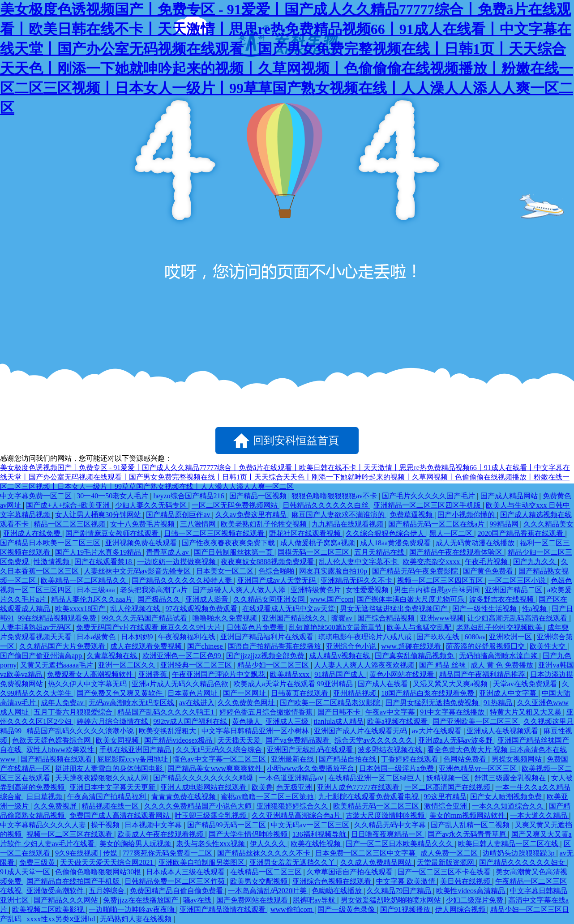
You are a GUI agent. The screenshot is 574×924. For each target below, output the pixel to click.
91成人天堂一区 (26, 872)
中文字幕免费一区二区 (37, 496)
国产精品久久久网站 (67, 900)
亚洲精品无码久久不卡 (357, 580)
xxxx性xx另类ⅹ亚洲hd (62, 919)
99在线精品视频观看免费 (58, 618)
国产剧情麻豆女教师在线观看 (113, 533)
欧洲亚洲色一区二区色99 (183, 656)
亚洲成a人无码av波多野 (456, 740)
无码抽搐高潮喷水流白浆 (499, 656)
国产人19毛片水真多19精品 (99, 552)
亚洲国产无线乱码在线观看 (311, 750)
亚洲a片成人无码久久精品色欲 (181, 684)
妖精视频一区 (449, 778)
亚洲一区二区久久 (128, 665)
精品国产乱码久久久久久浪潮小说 (81, 731)
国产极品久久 (160, 599)
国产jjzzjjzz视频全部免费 (266, 656)
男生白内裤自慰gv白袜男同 (438, 590)
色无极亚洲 (295, 787)
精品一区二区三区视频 (70, 524)
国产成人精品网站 (510, 496)
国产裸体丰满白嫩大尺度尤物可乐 (411, 599)
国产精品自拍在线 (348, 759)
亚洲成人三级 (288, 721)
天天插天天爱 (240, 740)
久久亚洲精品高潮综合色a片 (297, 815)
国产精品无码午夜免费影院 (416, 571)
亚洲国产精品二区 (514, 590)
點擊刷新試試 (430, 441)
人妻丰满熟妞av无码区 (36, 627)
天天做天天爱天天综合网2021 (107, 862)
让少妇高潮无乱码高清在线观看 (518, 618)
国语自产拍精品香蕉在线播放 (275, 646)
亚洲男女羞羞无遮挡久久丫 (293, 862)
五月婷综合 (107, 891)
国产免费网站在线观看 (253, 900)
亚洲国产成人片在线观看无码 (361, 731)
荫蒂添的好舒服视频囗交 (486, 646)
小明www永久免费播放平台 (311, 768)
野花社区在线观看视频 (306, 533)
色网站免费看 (466, 759)
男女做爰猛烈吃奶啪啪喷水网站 (392, 900)
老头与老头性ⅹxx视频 (212, 844)
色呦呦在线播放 (338, 891)
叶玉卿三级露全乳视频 (211, 815)
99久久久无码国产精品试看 (145, 618)
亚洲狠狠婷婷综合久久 (293, 806)
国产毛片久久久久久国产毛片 (429, 496)
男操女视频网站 (518, 759)
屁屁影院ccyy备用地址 (133, 759)
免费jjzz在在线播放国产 (141, 900)
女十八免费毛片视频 (143, 524)
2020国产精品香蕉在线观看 (521, 533)
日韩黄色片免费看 (256, 627)
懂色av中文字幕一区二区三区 (220, 759)
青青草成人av (168, 552)
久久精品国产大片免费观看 (63, 646)
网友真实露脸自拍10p (334, 571)
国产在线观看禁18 (104, 562)
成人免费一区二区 (450, 853)
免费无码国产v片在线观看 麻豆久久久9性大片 (150, 627)
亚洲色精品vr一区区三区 (478, 768)
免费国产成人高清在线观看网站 (120, 815)
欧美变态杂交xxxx (432, 562)
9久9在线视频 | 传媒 (87, 853)
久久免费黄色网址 (247, 703)
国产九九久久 (535, 562)
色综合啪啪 (277, 571)
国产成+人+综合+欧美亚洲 (69, 505)
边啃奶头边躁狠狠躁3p (519, 853)
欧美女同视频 (118, 740)
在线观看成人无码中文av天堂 (289, 609)
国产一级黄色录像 (347, 909)
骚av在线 (198, 900)
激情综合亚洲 (446, 806)
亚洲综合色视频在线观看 (333, 881)
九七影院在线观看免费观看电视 (369, 797)
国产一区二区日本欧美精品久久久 (400, 844)
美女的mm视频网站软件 (468, 815)
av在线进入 (197, 703)
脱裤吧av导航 (315, 900)
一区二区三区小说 (518, 580)
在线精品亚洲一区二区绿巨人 (376, 778)
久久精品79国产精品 (400, 891)
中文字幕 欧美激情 (407, 881)
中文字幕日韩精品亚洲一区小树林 (256, 731)
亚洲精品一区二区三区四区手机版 (428, 505)
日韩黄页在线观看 (300, 693)
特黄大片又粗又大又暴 (527, 712)
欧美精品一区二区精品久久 (85, 580)
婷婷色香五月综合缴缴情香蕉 (267, 712)
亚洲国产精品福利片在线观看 (268, 637)
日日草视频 (45, 797)
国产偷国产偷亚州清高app (42, 656)
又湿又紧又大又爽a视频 (451, 684)
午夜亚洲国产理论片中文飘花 (219, 674)
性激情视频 (52, 562)
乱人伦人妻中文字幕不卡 (359, 562)
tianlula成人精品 (338, 721)
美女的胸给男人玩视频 (136, 844)
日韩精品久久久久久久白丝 (326, 505)
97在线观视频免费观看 (202, 609)
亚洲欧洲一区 (511, 637)
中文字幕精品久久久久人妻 (44, 825)
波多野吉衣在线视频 (502, 599)
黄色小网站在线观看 (403, 674)
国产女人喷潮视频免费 (507, 797)
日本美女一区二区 (226, 571)
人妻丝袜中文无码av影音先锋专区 (138, 571)
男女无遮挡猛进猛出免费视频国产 (394, 609)
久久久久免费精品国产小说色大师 (199, 806)
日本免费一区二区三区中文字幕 (366, 853)
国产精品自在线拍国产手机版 (74, 881)
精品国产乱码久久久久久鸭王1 (167, 712)
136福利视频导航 (320, 834)
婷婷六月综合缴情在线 (113, 721)
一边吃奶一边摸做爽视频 (177, 562)
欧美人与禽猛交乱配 (420, 627)
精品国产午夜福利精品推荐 (483, 674)
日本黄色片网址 (193, 693)
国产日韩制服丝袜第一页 (234, 552)
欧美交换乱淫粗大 (168, 731)
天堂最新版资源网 (446, 862)
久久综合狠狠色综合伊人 (386, 533)
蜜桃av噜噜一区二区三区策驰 (268, 797)
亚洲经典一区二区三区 (197, 665)
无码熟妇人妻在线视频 (137, 919)
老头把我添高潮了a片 (155, 590)
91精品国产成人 (340, 674)
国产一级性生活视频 (485, 609)
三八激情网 (199, 524)
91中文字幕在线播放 (453, 712)
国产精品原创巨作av (179, 515)
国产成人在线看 (384, 684)
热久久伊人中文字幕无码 (88, 684)
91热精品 (499, 703)
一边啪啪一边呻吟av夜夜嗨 (132, 909)
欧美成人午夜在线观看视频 (161, 834)
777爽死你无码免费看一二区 (168, 853)
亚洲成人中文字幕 (509, 693)
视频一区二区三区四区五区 (441, 580)
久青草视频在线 (113, 656)
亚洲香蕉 (154, 674)
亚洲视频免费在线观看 (142, 543)
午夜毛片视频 (487, 562)
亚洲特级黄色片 (317, 590)
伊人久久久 (269, 844)
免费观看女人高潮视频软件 (91, 674)
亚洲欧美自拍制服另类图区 (202, 862)
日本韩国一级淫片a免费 (397, 768)
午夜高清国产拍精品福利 (107, 797)
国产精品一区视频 (259, 496)
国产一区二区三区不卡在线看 (445, 872)
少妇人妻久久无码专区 (152, 505)
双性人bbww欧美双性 (61, 750)
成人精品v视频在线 (340, 656)
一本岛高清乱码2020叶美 (268, 891)
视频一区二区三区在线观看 (70, 834)
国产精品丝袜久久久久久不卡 (265, 853)
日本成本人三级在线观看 (186, 872)
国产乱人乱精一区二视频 (471, 825)
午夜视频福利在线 (188, 637)
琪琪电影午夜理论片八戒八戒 (366, 637)
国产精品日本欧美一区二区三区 (51, 543)
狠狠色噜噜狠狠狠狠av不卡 (335, 496)
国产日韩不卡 (340, 712)
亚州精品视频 (356, 693)
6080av (475, 637)
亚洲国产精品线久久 (295, 618)
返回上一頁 (144, 441)
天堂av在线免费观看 (526, 684)
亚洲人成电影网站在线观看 (204, 787)
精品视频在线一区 (111, 806)
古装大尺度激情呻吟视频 (386, 815)
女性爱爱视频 (368, 590)
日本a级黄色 (97, 637)
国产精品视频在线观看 (57, 759)
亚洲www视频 (442, 618)
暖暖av (343, 618)
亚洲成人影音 (208, 599)
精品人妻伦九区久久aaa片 (92, 599)
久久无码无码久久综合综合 (220, 750)
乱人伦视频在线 (136, 609)
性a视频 (535, 609)
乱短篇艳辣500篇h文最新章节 (336, 627)
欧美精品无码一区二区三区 (377, 806)
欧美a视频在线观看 (398, 721)
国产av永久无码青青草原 (468, 834)
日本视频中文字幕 (154, 825)
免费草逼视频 (412, 515)
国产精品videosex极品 (179, 740)
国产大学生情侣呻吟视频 (249, 834)
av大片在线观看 (438, 731)
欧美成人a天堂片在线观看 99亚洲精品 (294, 684)
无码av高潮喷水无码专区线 (132, 703)
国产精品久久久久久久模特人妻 (183, 580)
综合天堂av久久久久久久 (375, 740)
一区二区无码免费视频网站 (236, 505)
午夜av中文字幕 (391, 712)
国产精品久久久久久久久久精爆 (204, 778)
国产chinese (206, 646)
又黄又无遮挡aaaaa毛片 (58, 665)
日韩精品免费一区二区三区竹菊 (176, 881)
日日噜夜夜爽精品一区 (388, 834)
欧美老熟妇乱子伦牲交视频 (265, 524)
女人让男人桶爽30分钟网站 (99, 515)
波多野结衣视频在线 (391, 750)
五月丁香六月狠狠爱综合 (74, 712)
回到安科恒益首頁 (296, 441)
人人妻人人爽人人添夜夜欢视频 (365, 665)
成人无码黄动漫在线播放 (476, 543)
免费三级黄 (38, 862)
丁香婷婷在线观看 (411, 759)
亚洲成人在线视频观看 (503, 731)
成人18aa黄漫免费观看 (396, 543)
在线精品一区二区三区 (267, 872)
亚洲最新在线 (293, 759)
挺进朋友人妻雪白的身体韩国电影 (110, 768)
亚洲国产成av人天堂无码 (277, 580)
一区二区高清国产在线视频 (448, 787)
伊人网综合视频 (461, 909)
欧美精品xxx (291, 674)
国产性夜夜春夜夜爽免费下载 (229, 543)
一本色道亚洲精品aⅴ (292, 778)
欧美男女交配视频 (260, 881)
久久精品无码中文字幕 (391, 825)
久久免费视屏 (56, 806)
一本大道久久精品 (540, 815)
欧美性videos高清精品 (471, 891)
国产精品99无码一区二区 (227, 825)
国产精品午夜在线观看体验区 (457, 552)
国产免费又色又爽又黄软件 (120, 693)
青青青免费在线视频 (184, 797)
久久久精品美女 (548, 524)
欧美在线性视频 (317, 844)
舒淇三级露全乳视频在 (511, 778)
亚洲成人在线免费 (33, 533)
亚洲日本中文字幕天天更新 (113, 787)
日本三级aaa (96, 590)
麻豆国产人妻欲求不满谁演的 (339, 515)
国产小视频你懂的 (467, 515)
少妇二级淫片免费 (475, 900)
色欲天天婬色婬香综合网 (52, 740)
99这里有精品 (445, 797)
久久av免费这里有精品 (252, 515)
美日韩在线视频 (466, 881)
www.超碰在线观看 (412, 646)
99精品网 (505, 524)
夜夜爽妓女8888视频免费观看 (268, 562)
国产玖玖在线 (439, 637)
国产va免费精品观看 (298, 740)
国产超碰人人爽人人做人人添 (240, 590)
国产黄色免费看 (489, 571)
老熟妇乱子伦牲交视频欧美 (500, 627)
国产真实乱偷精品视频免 (415, 656)
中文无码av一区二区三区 (311, 825)
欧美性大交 (548, 646)
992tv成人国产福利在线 (191, 721)
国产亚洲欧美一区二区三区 (476, 721)
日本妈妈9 (138, 637)
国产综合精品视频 (387, 618)
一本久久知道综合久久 (509, 806)
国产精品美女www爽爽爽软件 (216, 768)
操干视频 (106, 825)
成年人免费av (63, 703)
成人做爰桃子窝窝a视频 (319, 543)
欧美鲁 (262, 787)
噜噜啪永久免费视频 (226, 618)
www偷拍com (292, 909)
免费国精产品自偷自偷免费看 (177, 891)
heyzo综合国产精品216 (189, 496)
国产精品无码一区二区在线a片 (437, 524)
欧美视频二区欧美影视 (49, 909)
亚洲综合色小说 (352, 646)
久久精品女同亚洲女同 (270, 599)
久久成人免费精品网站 (377, 862)
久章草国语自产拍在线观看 (351, 872)
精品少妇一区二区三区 (274, 665)
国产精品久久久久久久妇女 (523, 862)
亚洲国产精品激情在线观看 (223, 909)
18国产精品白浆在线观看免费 (428, 693)
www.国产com (332, 599)
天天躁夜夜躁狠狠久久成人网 (103, 778)
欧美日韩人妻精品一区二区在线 (509, 844)
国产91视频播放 (406, 909)
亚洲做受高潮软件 (56, 891)
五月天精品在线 (380, 552)
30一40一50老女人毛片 (113, 496)
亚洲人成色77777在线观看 (359, 787)
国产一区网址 (245, 693)
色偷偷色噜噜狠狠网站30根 (99, 872)
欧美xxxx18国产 (81, 609)
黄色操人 (247, 721)
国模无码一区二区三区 (314, 552)
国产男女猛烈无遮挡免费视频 (433, 703)
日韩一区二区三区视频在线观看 (215, 533)
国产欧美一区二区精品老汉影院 (331, 703)
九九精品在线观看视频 (348, 524)
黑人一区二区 (452, 533)
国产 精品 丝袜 (443, 665)
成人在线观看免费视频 (147, 646)
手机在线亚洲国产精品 (136, 750)
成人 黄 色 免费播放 (503, 665)
